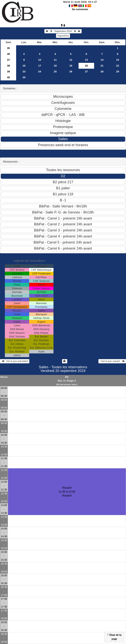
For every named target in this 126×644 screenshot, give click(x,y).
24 (40, 72)
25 (55, 72)
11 (55, 60)
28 (102, 72)
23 (24, 72)
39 (8, 72)
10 (40, 60)
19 (71, 66)
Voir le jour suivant (112, 361)
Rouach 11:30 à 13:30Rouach (67, 492)
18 (55, 66)
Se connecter (80, 9)
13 (86, 60)
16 (24, 66)
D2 (67, 377)
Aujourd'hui (63, 36)
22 (118, 66)
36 (8, 54)
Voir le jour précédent (15, 361)
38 (8, 66)
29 (118, 72)
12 (71, 60)
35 (8, 48)
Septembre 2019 (63, 31)
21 (102, 66)
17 (40, 66)
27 (86, 72)
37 (8, 60)
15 (118, 60)
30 (24, 77)
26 (71, 72)
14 (102, 60)
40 (8, 77)
